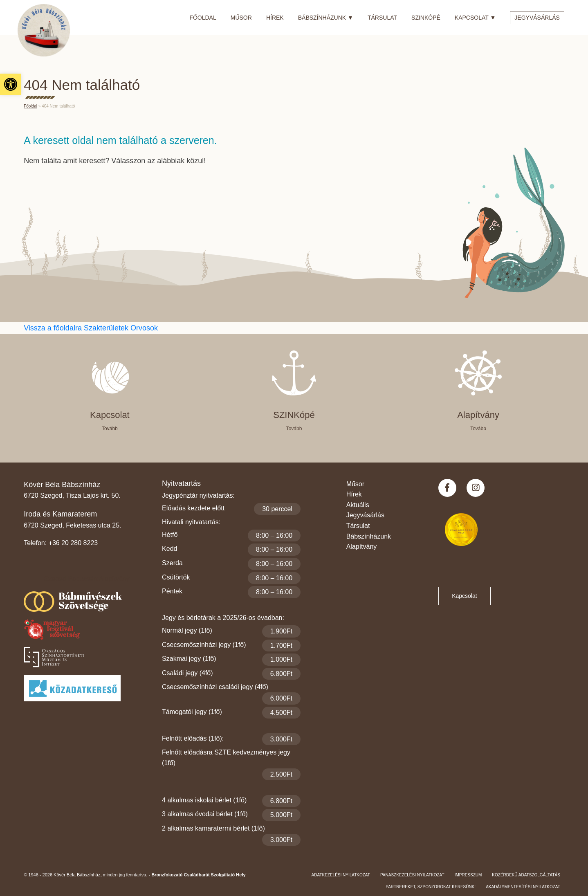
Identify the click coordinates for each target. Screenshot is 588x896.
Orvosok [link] (144, 328)
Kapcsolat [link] (475, 16)
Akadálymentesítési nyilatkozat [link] (523, 887)
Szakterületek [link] (107, 328)
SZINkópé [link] (426, 18)
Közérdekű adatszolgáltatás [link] (526, 875)
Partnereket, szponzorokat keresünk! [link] (431, 887)
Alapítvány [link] (362, 547)
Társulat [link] (382, 18)
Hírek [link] (275, 18)
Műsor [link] (241, 18)
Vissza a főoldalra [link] (54, 328)
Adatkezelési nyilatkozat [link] (341, 875)
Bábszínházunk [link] (326, 16)
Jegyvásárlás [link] (537, 18)
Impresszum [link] (468, 875)
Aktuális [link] (358, 505)
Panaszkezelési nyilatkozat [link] (412, 875)
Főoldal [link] (203, 18)
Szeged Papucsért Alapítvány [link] (87, 579)
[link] (11, 84)
